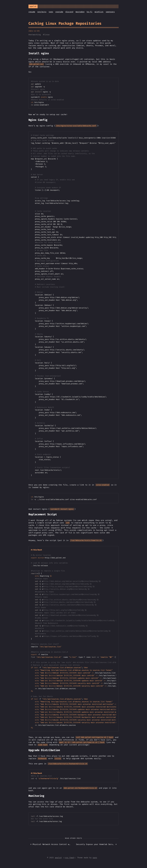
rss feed (69, 858)
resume (32, 12)
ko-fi (89, 12)
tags (51, 12)
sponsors (110, 12)
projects (42, 12)
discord (69, 12)
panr (95, 858)
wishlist (99, 12)
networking (35, 35)
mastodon (80, 12)
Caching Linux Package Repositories (65, 23)
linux (47, 35)
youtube (59, 12)
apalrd (58, 858)
